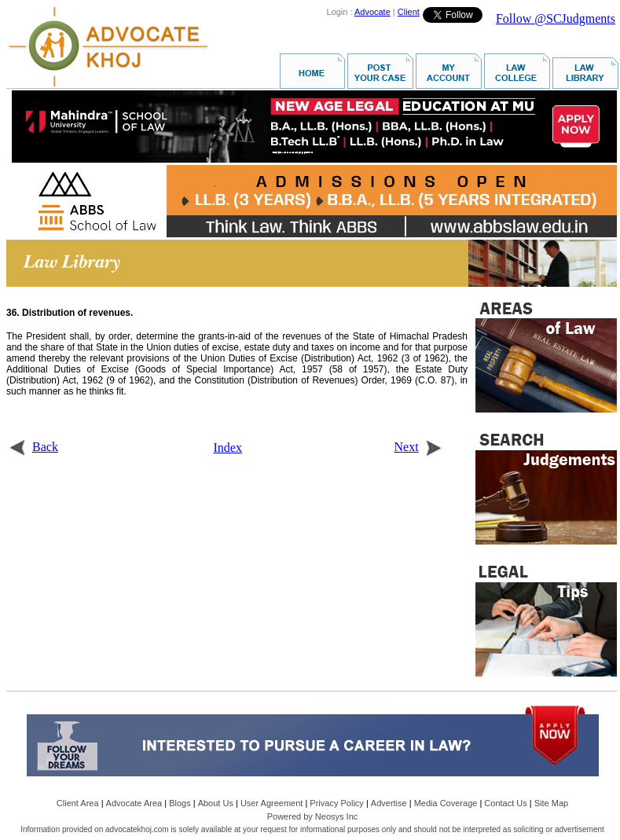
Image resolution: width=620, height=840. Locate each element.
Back (33, 447)
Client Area (78, 803)
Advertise (389, 803)
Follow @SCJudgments (556, 18)
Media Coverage (446, 803)
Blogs (180, 803)
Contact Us (505, 803)
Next (418, 447)
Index (228, 448)
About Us (216, 803)
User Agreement (271, 803)
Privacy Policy (336, 803)
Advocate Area (134, 803)
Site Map (551, 803)
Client (409, 12)
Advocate (372, 12)
